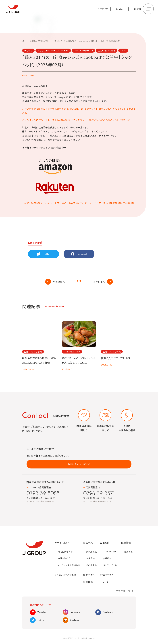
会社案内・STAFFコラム (39, 41)
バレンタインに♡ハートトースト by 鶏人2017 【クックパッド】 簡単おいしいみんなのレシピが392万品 (76, 120)
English (120, 9)
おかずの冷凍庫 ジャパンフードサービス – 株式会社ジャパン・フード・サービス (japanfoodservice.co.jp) (79, 203)
